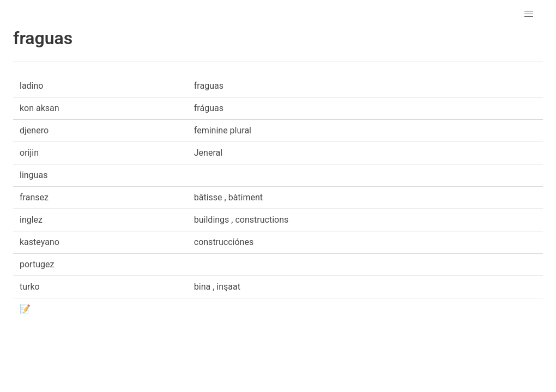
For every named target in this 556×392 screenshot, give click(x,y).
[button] (529, 14)
